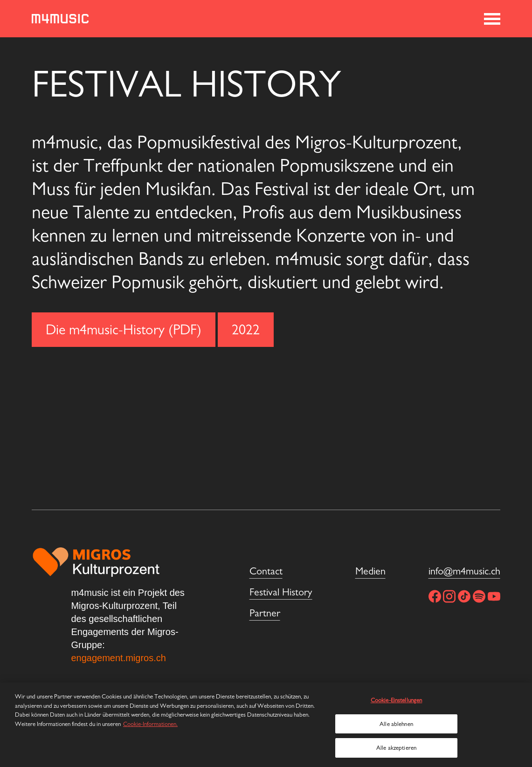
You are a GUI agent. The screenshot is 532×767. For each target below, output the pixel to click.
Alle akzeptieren (396, 748)
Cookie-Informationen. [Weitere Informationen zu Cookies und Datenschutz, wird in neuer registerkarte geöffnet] (150, 724)
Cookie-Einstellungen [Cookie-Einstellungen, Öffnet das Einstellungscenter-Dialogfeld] (397, 700)
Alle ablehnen (396, 724)
